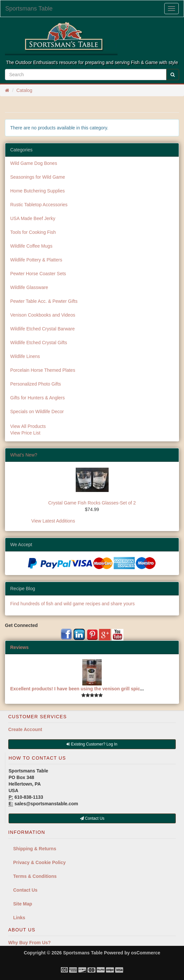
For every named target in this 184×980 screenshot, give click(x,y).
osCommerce (146, 953)
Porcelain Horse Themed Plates (43, 370)
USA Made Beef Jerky (33, 218)
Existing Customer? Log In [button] (92, 744)
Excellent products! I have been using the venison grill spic (75, 689)
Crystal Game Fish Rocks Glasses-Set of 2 (92, 503)
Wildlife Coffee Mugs (31, 246)
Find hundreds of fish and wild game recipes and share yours (72, 604)
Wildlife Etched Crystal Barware (42, 329)
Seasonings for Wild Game (38, 177)
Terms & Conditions (35, 876)
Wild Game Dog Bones (34, 163)
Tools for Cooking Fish (33, 232)
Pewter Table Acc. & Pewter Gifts (44, 301)
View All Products (28, 426)
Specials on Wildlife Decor (37, 412)
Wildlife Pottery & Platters (36, 260)
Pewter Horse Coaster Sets (38, 274)
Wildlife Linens (25, 356)
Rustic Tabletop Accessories (39, 205)
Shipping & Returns (35, 849)
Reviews (19, 647)
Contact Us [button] (92, 818)
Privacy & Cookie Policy (39, 862)
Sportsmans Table (29, 9)
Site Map (23, 904)
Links (19, 918)
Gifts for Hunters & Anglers (38, 398)
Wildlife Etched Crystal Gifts (39, 343)
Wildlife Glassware (29, 287)
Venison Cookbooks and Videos (43, 315)
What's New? (24, 455)
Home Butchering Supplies (38, 191)
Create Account (25, 729)
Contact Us (25, 890)
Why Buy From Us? (29, 943)
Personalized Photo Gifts (36, 384)
